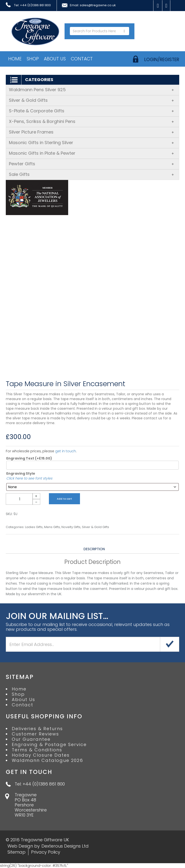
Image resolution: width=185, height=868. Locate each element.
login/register (162, 60)
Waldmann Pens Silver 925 (92, 90)
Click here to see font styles (29, 478)
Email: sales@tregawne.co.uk (93, 5)
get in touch (66, 451)
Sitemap (17, 852)
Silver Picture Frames (92, 132)
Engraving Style (21, 473)
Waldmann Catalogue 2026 (47, 760)
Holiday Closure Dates (41, 755)
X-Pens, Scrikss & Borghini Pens (92, 121)
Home (15, 59)
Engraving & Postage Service (49, 745)
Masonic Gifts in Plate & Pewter (92, 153)
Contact (82, 59)
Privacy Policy (46, 852)
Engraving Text (29, 458)
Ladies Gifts (34, 527)
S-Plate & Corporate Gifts (92, 111)
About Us (55, 59)
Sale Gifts (92, 174)
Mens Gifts (52, 527)
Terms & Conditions (37, 750)
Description (94, 549)
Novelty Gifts (71, 527)
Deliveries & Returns (37, 729)
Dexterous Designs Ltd (65, 846)
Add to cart (64, 499)
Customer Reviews (35, 734)
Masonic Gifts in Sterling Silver (92, 143)
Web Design (20, 846)
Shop (33, 59)
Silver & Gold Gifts (92, 100)
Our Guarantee (31, 739)
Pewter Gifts (92, 164)
